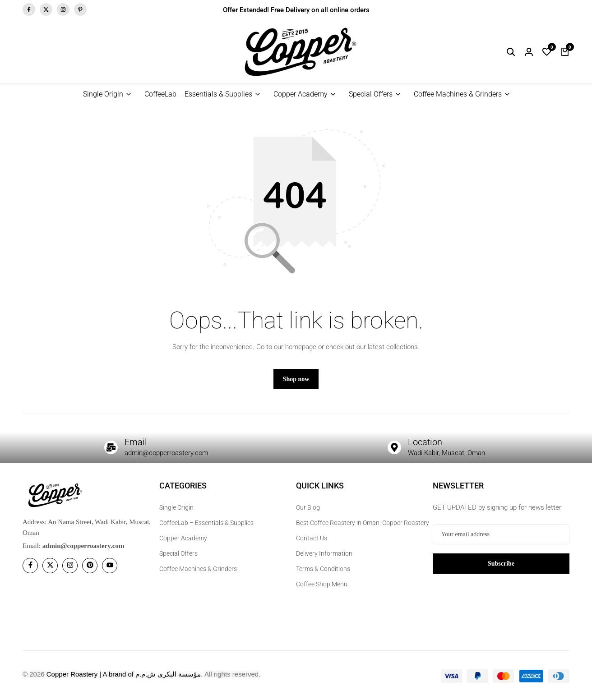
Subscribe (501, 563)
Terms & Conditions (323, 569)
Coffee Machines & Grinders (458, 94)
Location (425, 442)
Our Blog (308, 507)
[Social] (30, 566)
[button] (547, 52)
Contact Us (312, 538)
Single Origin (103, 94)
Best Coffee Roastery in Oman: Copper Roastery (363, 523)
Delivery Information (324, 553)
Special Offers (371, 94)
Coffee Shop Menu (322, 584)
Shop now (296, 379)
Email (136, 442)
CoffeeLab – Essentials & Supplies (198, 94)
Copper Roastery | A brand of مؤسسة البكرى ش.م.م (124, 674)
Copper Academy (301, 94)
